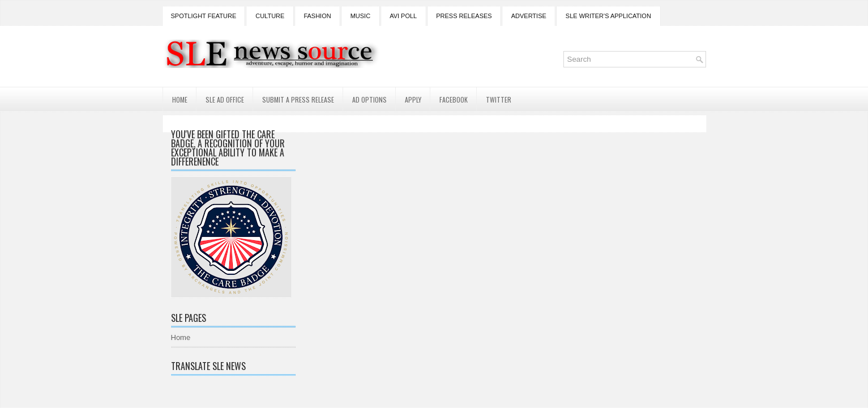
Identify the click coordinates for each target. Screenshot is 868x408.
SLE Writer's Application (608, 16)
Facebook (454, 99)
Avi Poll (403, 16)
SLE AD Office (225, 99)
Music (360, 16)
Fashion (317, 16)
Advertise (529, 16)
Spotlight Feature (204, 16)
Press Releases (464, 16)
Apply (413, 99)
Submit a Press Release (298, 99)
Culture (270, 16)
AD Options (369, 99)
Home (180, 99)
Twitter (499, 99)
